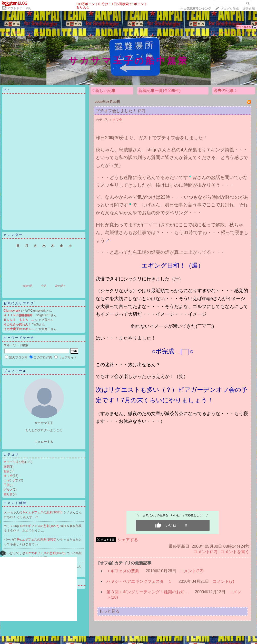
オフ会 (8, 476)
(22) (142, 111)
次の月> (60, 286)
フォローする (44, 442)
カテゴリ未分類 (14, 462)
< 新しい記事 (104, 91)
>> (195, 9)
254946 (244, 27)
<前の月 (27, 286)
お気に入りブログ (19, 303)
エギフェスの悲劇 (123, 571)
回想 (7, 467)
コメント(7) (223, 581)
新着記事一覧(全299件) (159, 91)
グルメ (8, 490)
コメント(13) (192, 571)
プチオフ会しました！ (116, 111)
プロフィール (33, 33)
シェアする (128, 540)
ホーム (6, 33)
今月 (44, 286)
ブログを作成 (230, 9)
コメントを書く (235, 552)
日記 (17, 33)
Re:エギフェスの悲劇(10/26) (43, 512)
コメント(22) (205, 552)
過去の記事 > (225, 91)
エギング (10, 480)
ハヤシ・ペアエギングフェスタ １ (139, 581)
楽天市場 (249, 9)
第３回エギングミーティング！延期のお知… (147, 592)
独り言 (8, 494)
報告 (7, 471)
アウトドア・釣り (19, 8)
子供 (7, 485)
